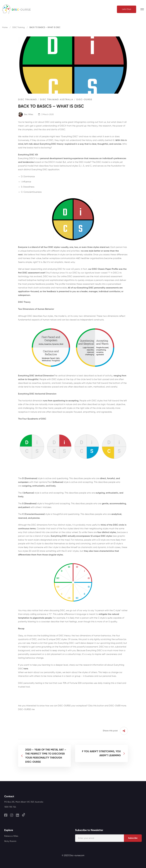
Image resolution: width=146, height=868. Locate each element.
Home (5, 27)
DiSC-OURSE (84, 100)
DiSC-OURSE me (26, 709)
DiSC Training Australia (57, 100)
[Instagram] (12, 815)
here (26, 669)
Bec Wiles (26, 114)
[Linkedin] (17, 815)
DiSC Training (19, 27)
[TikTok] (24, 815)
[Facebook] (6, 815)
